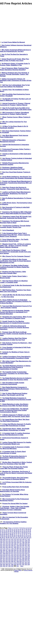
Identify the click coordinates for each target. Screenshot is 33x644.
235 (18, 557)
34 (7, 531)
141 (1, 544)
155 (9, 545)
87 (16, 536)
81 (5, 536)
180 (18, 549)
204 (23, 552)
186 (4, 550)
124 (15, 541)
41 (20, 531)
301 (18, 566)
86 (15, 536)
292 (23, 564)
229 (1, 557)
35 (9, 531)
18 (7, 530)
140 (29, 542)
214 (20, 553)
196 (1, 552)
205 (26, 552)
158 (18, 545)
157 (15, 545)
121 (7, 541)
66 (7, 534)
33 (5, 531)
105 (25, 538)
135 (15, 542)
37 (13, 531)
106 (27, 538)
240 (1, 558)
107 (30, 538)
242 (7, 558)
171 (23, 547)
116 (23, 539)
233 (12, 557)
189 (12, 550)
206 (29, 552)
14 (31, 528)
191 (18, 550)
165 (7, 547)
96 (3, 538)
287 (9, 564)
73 (20, 534)
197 (4, 552)
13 (29, 528)
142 (4, 544)
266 (12, 561)
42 (22, 531)
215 (23, 553)
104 (22, 538)
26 (22, 530)
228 (29, 555)
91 (24, 536)
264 (7, 561)
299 (12, 566)
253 (7, 560)
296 (4, 566)
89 (20, 536)
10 (23, 528)
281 (23, 563)
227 (26, 555)
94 (30, 536)
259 (23, 560)
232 (9, 557)
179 (15, 549)
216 (26, 553)
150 (26, 544)
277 (12, 563)
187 (7, 550)
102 (16, 538)
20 (11, 530)
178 (12, 549)
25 (20, 530)
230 (4, 557)
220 (7, 555)
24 (18, 530)
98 (7, 538)
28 (26, 530)
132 (7, 542)
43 (24, 531)
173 (29, 547)
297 (7, 566)
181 (20, 549)
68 (11, 534)
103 (19, 538)
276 (9, 563)
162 (29, 545)
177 (9, 549)
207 (1, 553)
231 (7, 557)
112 (12, 539)
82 (7, 536)
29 (28, 530)
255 (12, 560)
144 (9, 544)
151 (29, 544)
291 (20, 564)
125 (18, 541)
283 (29, 563)
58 (22, 533)
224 (18, 555)
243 (9, 558)
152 (1, 545)
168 (15, 547)
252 (4, 560)
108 (1, 539)
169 (18, 547)
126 (20, 541)
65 (5, 534)
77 (28, 534)
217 (29, 553)
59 (24, 533)
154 (7, 545)
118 (29, 539)
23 (16, 530)
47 (1, 533)
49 (5, 533)
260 (26, 560)
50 (7, 533)
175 (4, 549)
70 (15, 534)
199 (9, 552)
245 (15, 558)
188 (9, 550)
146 (15, 544)
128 (26, 541)
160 (23, 545)
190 (15, 550)
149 (23, 544)
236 (20, 557)
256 (15, 560)
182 (23, 549)
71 (16, 534)
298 (9, 566)
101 (14, 538)
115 (20, 539)
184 (29, 549)
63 (1, 534)
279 (18, 563)
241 (4, 558)
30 (30, 530)
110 (7, 539)
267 (15, 561)
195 (29, 550)
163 (1, 547)
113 (15, 539)
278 (15, 563)
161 (26, 545)
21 (13, 530)
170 (20, 547)
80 (3, 536)
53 (13, 533)
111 (9, 539)
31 (1, 531)
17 (5, 530)
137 (20, 542)
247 (20, 558)
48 (3, 533)
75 (24, 534)
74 (22, 534)
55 (16, 533)
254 (9, 560)
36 (11, 531)
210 (9, 553)
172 (26, 547)
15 (1, 530)
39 (16, 531)
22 (15, 530)
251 (1, 560)
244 (12, 558)
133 (9, 542)
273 (1, 563)
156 (12, 545)
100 (11, 538)
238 (26, 557)
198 (7, 552)
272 (29, 561)
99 (9, 538)
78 (30, 534)
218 (1, 555)
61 (28, 533)
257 (18, 560)
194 (26, 550)
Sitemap (16, 572)
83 (9, 536)
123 (12, 541)
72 (18, 534)
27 (24, 530)
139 (26, 542)
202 (18, 552)
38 (15, 531)
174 (1, 549)
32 (3, 531)
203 (20, 552)
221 (9, 555)
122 (9, 541)
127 (23, 541)
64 (3, 534)
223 (15, 555)
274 (4, 563)
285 (4, 564)
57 (20, 533)
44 (26, 531)
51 (9, 533)
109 (4, 539)
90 (22, 536)
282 (26, 563)
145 (12, 544)
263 (4, 561)
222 (12, 555)
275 (7, 563)
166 (9, 547)
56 (18, 533)
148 (20, 544)
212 (15, 553)
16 (3, 530)
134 (12, 542)
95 (1, 538)
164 (4, 547)
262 (1, 561)
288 (12, 564)
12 (27, 528)
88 (18, 536)
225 (20, 555)
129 (29, 541)
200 (12, 552)
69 (13, 534)
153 (4, 545)
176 (7, 549)
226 (23, 555)
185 (1, 550)
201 (15, 552)
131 (4, 542)
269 (20, 561)
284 (1, 564)
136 (18, 542)
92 (26, 536)
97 (5, 538)
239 (29, 557)
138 (23, 542)
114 (18, 539)
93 (28, 536)
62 (30, 533)
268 (18, 561)
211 (12, 553)
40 (18, 531)
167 (12, 547)
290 (18, 564)
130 (1, 542)
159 (20, 545)
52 (11, 533)
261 (29, 560)
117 (26, 539)
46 (30, 531)
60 (26, 533)
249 (26, 558)
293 (26, 564)
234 (15, 557)
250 (29, 558)
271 (26, 561)
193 (23, 550)
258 (20, 560)
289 (15, 564)
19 (9, 530)
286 (7, 564)
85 (13, 536)
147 (18, 544)
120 (4, 541)
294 (29, 564)
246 (18, 558)
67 (9, 534)
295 (1, 566)
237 (23, 557)
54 (15, 533)
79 (1, 536)
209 (7, 553)
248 (23, 558)
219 (4, 555)
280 (20, 563)
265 (9, 561)
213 (18, 553)
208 (4, 553)
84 (11, 536)
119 (1, 541)
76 (26, 534)
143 (7, 544)
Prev (10, 528)
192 (20, 550)
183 (26, 549)
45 (28, 531)
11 (25, 528)
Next (22, 566)
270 (23, 561)
